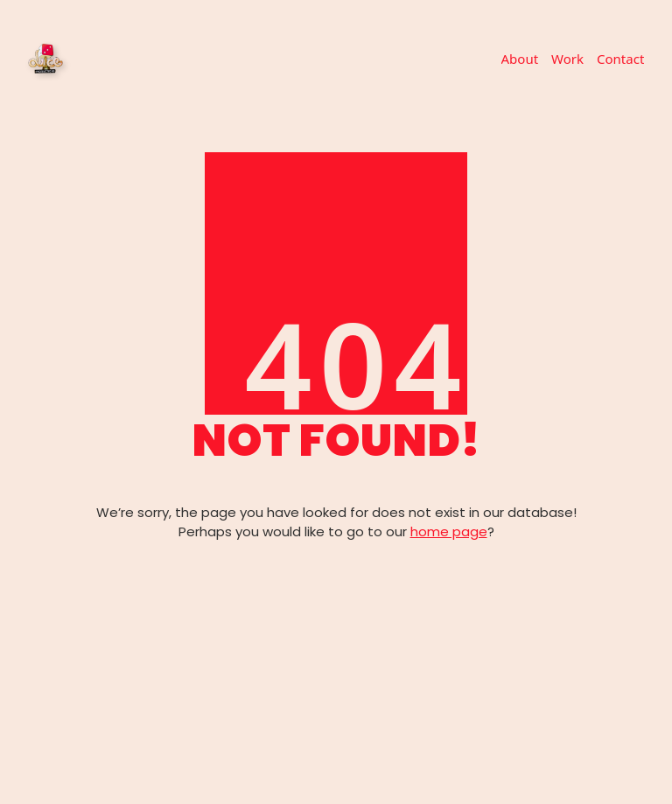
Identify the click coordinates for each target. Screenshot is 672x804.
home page (449, 531)
